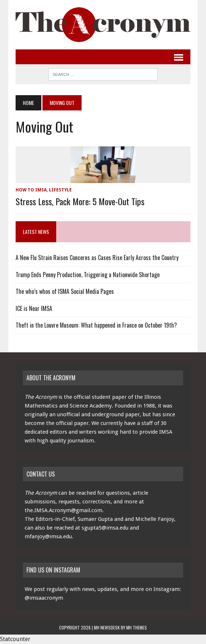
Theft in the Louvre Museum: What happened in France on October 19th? (96, 325)
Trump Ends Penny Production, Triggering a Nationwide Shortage (88, 275)
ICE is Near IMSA (34, 308)
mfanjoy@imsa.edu (48, 536)
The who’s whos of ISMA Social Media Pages (65, 291)
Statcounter (15, 639)
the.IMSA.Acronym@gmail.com (63, 510)
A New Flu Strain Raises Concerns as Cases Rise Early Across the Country (97, 258)
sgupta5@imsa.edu (105, 528)
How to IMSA (31, 190)
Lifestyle (60, 190)
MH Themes (137, 627)
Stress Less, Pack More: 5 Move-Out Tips (80, 201)
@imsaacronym (44, 598)
